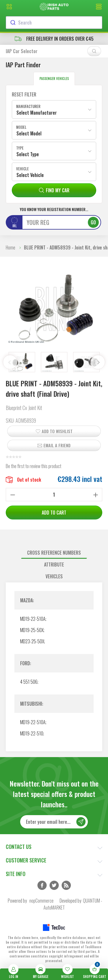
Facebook (42, 885)
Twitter (54, 885)
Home (11, 247)
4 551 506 (29, 682)
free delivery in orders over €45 (54, 39)
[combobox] (54, 23)
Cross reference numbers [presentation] (54, 553)
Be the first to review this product (34, 466)
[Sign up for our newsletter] (54, 822)
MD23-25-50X (32, 641)
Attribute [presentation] (54, 564)
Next (98, 362)
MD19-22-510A (33, 619)
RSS (66, 885)
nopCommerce (41, 901)
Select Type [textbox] (28, 154)
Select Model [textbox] (29, 133)
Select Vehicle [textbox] (30, 175)
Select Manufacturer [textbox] (37, 113)
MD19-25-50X (32, 630)
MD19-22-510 (32, 733)
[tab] (54, 553)
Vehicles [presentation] (54, 576)
